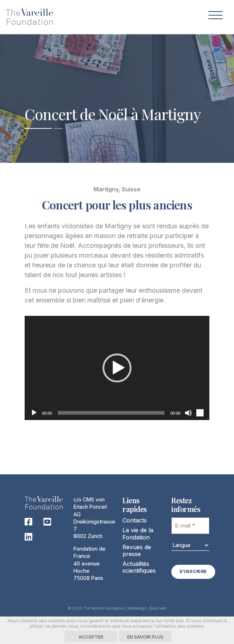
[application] (117, 368)
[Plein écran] (200, 413)
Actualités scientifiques (139, 567)
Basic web (158, 608)
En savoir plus (145, 637)
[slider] (111, 413)
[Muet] (188, 413)
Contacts (135, 520)
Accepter (91, 637)
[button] (117, 368)
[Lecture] (34, 413)
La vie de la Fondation (138, 533)
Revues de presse (137, 550)
